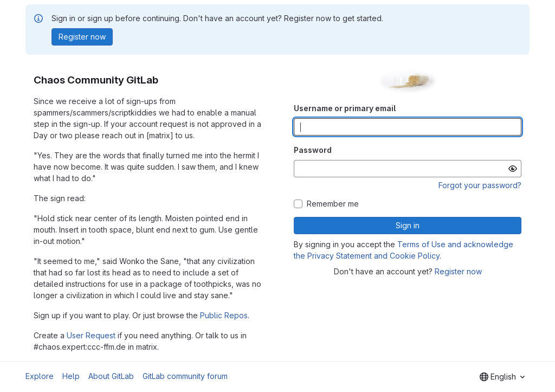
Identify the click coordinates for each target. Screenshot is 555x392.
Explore (40, 376)
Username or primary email (345, 108)
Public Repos (224, 315)
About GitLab (111, 376)
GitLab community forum (185, 376)
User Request (91, 335)
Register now (458, 271)
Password (313, 150)
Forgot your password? (480, 185)
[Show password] (513, 169)
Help (71, 376)
